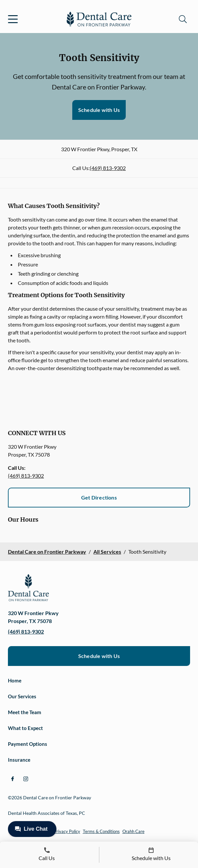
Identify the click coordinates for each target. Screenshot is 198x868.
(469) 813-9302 (108, 168)
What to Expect (25, 728)
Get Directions (99, 497)
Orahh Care (133, 831)
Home (15, 680)
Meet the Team (25, 712)
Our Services (22, 696)
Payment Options (28, 744)
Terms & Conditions (101, 831)
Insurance (19, 760)
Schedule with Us (99, 110)
